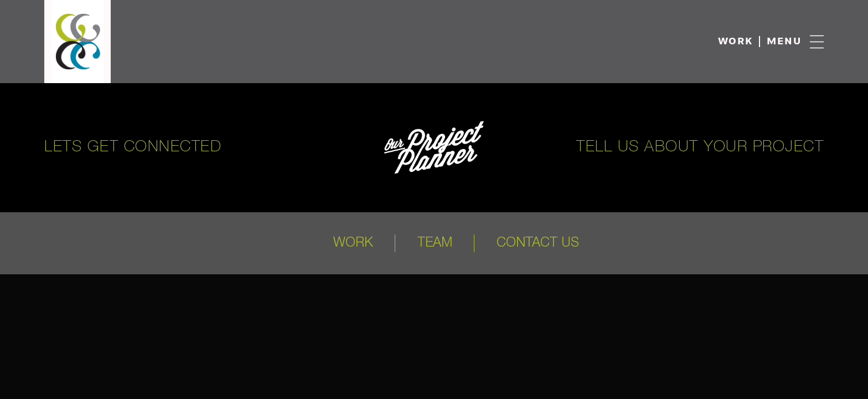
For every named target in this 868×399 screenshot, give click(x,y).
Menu (784, 42)
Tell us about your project (700, 147)
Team (435, 243)
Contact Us (538, 243)
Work (736, 42)
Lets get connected (133, 147)
